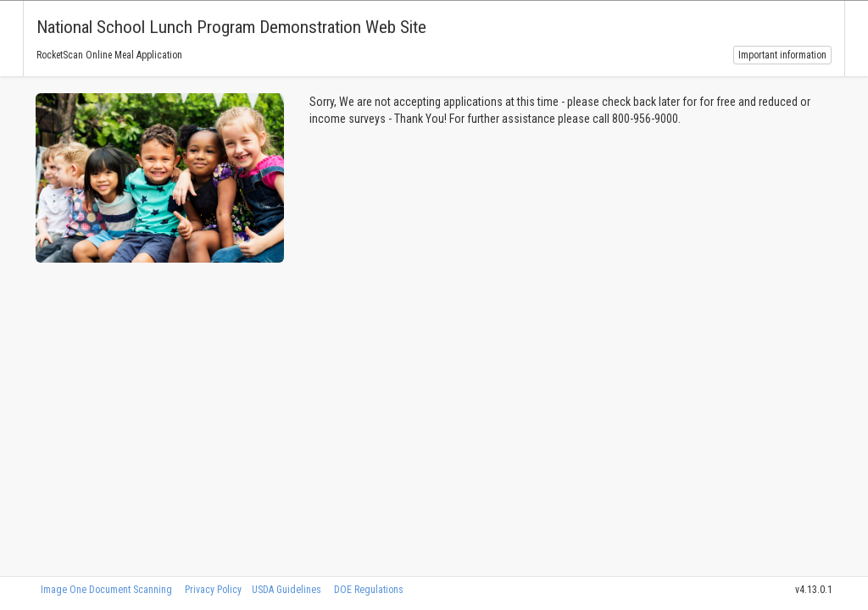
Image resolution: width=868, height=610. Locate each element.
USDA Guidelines (287, 590)
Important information (782, 55)
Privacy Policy (213, 590)
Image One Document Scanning (106, 590)
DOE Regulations (369, 590)
